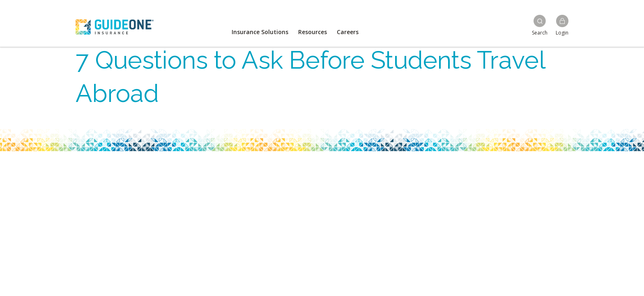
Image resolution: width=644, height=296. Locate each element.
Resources (313, 32)
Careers (348, 32)
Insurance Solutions (260, 32)
